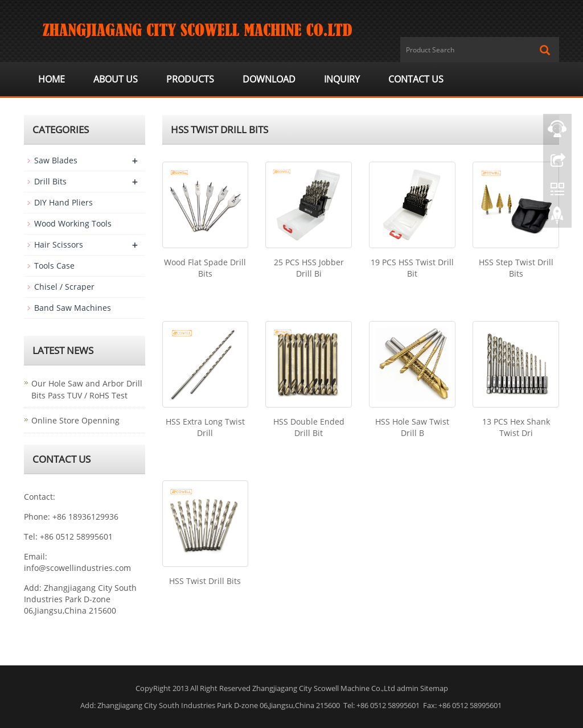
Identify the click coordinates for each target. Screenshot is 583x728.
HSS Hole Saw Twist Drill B (412, 427)
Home (52, 79)
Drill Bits (50, 181)
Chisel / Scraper (64, 287)
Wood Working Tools (73, 223)
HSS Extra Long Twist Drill (205, 427)
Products (190, 79)
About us (116, 79)
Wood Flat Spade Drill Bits (205, 268)
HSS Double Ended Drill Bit (309, 427)
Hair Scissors (59, 244)
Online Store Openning (75, 420)
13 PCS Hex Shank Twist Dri (516, 427)
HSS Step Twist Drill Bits (516, 268)
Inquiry (342, 79)
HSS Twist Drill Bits (205, 581)
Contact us (416, 79)
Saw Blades (56, 160)
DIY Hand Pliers (63, 202)
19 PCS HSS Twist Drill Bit (412, 268)
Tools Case (54, 266)
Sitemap (434, 688)
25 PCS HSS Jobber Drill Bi (309, 268)
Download (269, 79)
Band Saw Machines (73, 308)
